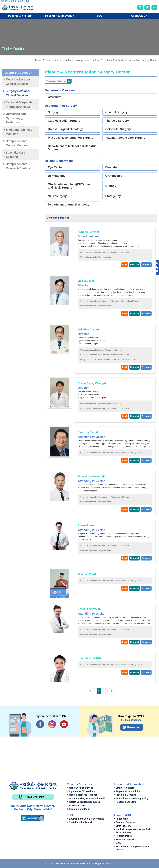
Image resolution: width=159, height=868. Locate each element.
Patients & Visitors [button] (20, 16)
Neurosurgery (57, 196)
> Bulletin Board (76, 805)
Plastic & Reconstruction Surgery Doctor (135, 60)
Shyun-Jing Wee (88, 609)
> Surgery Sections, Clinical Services (17, 93)
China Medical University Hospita (33, 786)
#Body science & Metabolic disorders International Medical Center (108, 360)
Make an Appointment (80, 60)
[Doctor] (58, 81)
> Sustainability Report (79, 822)
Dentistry (112, 167)
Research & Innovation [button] (60, 16)
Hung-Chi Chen (87, 232)
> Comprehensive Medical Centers (15, 143)
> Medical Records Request (82, 795)
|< (90, 691)
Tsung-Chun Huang (90, 476)
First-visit (135, 265)
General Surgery (116, 112)
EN (154, 7)
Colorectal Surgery (118, 129)
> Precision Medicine (125, 795)
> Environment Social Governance (86, 819)
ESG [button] (99, 16)
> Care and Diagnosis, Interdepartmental (18, 105)
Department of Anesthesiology (69, 205)
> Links (118, 843)
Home (39, 60)
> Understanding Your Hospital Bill (86, 798)
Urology (111, 186)
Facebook (40, 724)
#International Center (120, 252)
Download (134, 727)
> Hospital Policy (123, 836)
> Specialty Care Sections (14, 155)
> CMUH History (122, 826)
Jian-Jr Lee (85, 281)
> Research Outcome (125, 802)
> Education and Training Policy (131, 798)
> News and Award (124, 839)
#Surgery (115, 301)
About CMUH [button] (139, 16)
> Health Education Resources (84, 802)
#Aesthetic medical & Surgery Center (95, 257)
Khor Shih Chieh (88, 658)
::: (3, 2)
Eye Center (55, 167)
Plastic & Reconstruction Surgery (71, 138)
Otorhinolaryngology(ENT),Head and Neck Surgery (70, 186)
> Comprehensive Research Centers (17, 166)
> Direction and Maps (79, 809)
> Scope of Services (124, 822)
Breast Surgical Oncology (65, 129)
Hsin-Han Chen (87, 329)
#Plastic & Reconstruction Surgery (94, 252)
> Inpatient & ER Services (81, 791)
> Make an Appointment (80, 788)
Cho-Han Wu (85, 574)
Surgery (53, 112)
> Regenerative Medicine (127, 791)
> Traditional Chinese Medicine (18, 132)
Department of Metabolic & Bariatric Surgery (72, 148)
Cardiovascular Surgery (64, 121)
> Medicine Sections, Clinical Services (17, 82)
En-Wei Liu (84, 525)
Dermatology (57, 176)
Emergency (113, 196)
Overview (54, 97)
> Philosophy (121, 819)
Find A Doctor (103, 60)
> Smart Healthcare (124, 788)
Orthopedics (114, 176)
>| (112, 691)
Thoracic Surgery (117, 121)
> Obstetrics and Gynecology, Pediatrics (14, 118)
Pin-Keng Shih (87, 432)
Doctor (69, 81)
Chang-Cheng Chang (91, 383)
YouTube (64, 724)
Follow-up (146, 265)
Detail (125, 265)
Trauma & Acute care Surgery (125, 138)
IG (52, 724)
